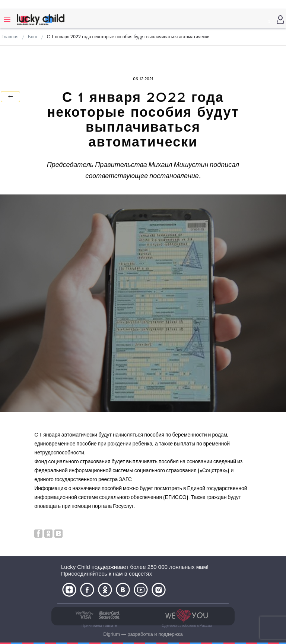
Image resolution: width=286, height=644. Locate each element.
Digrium (112, 634)
